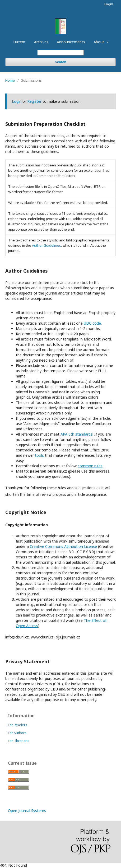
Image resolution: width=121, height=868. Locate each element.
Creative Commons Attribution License (63, 546)
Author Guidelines (46, 245)
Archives (41, 42)
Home (10, 80)
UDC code (92, 323)
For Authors (17, 733)
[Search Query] (60, 53)
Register (34, 101)
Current (19, 42)
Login (109, 4)
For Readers (18, 725)
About (99, 42)
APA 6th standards (76, 434)
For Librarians (19, 741)
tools (40, 455)
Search (60, 62)
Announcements (71, 42)
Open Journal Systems (27, 811)
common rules (90, 466)
